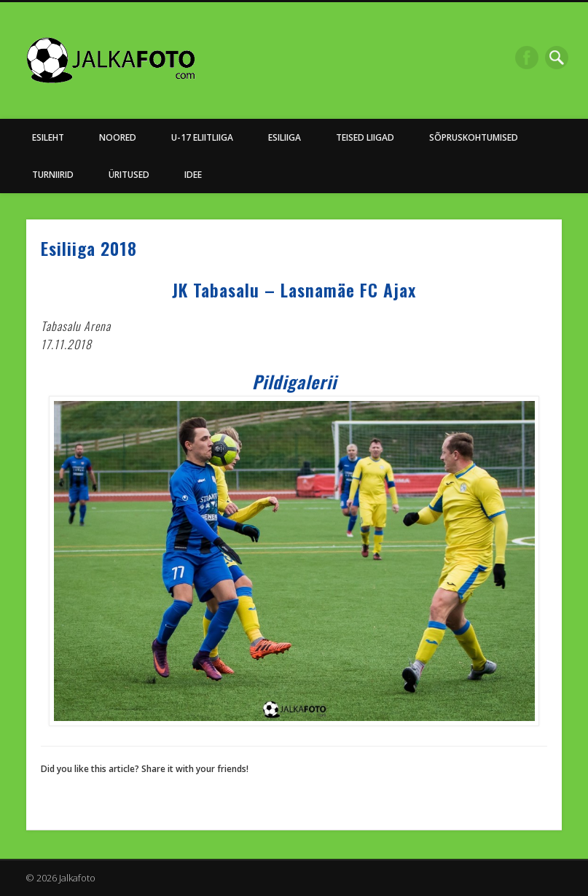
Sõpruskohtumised (474, 137)
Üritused (129, 175)
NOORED (118, 137)
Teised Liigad (365, 137)
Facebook (527, 58)
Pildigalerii (294, 381)
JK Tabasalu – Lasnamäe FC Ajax (294, 289)
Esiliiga (285, 137)
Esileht (48, 137)
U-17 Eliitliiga (202, 137)
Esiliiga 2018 (89, 248)
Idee (193, 175)
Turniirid (53, 175)
